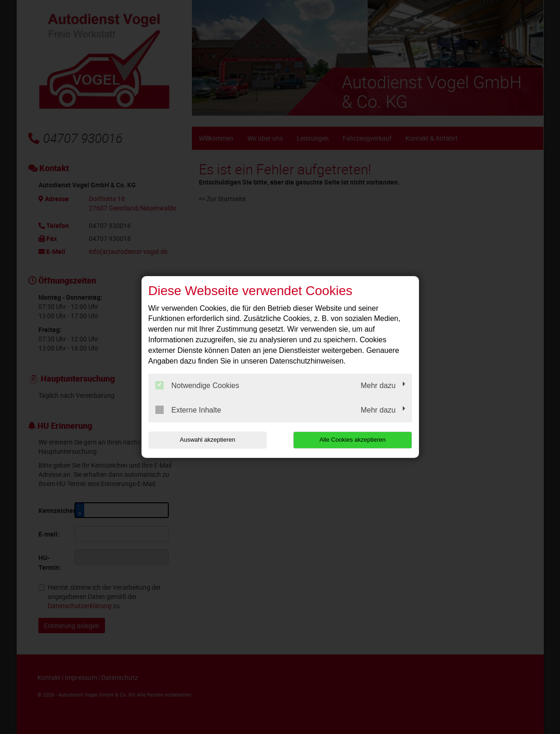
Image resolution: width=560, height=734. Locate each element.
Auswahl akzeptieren (208, 440)
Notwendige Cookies (197, 385)
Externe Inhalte (188, 410)
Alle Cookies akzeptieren (353, 440)
